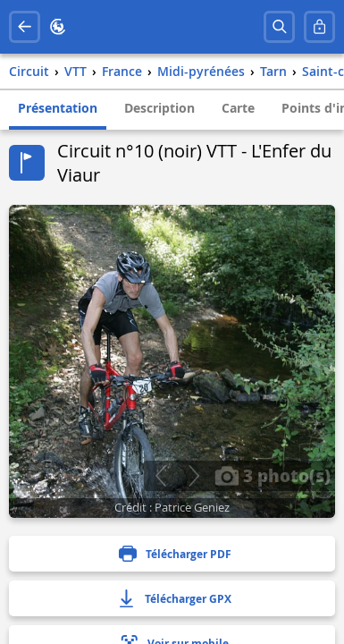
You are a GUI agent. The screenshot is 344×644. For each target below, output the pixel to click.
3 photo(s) (273, 475)
